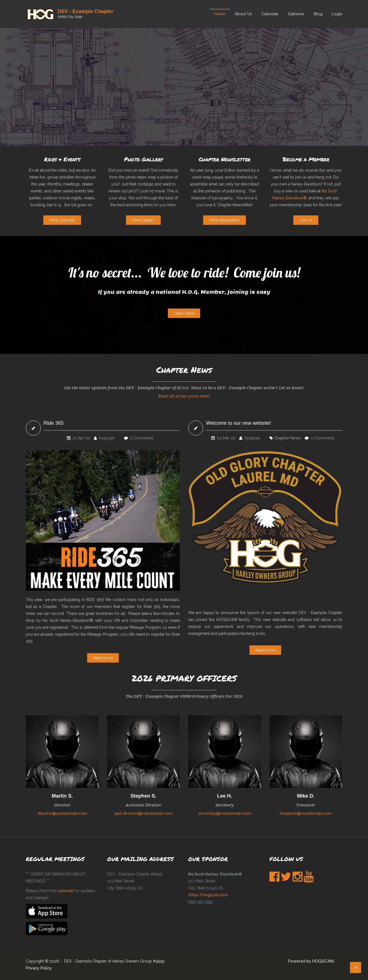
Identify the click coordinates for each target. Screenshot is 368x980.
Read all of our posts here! (184, 396)
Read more (103, 658)
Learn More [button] (184, 313)
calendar (65, 891)
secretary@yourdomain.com (225, 813)
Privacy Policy (39, 968)
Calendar (270, 14)
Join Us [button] (306, 220)
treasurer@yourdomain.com (306, 813)
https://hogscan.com (208, 895)
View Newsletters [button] (225, 220)
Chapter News (287, 438)
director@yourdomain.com (62, 813)
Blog (318, 14)
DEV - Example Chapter (85, 11)
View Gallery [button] (143, 220)
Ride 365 (54, 423)
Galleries (296, 14)
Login (337, 14)
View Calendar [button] (62, 220)
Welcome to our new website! (239, 423)
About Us (243, 14)
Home (220, 14)
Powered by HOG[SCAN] (311, 961)
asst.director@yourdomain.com (143, 813)
